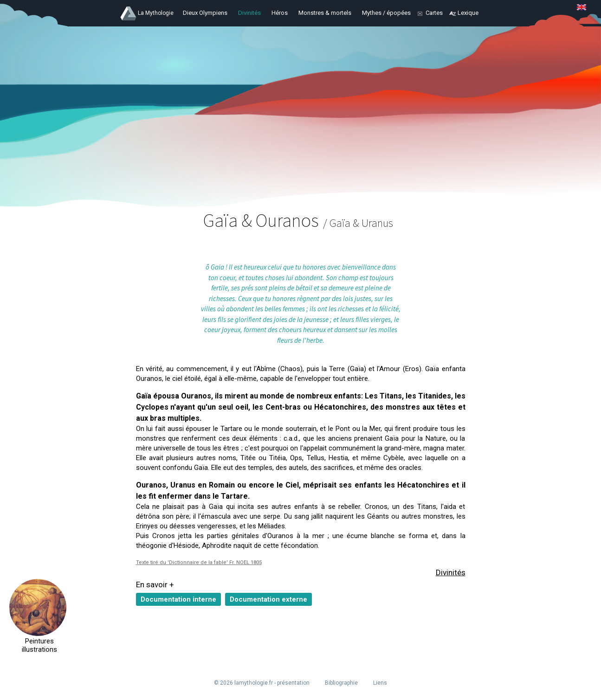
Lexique (468, 13)
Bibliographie (341, 683)
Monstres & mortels (325, 13)
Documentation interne (178, 599)
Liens (380, 683)
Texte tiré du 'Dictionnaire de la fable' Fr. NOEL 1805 (199, 562)
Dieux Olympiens (205, 13)
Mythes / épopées (386, 13)
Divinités (249, 13)
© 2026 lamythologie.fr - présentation (262, 683)
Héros (280, 13)
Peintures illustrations (38, 645)
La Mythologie (156, 13)
